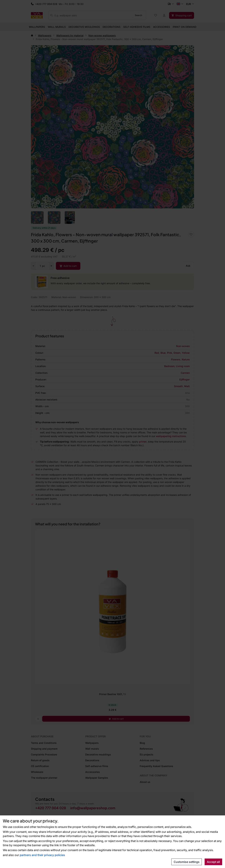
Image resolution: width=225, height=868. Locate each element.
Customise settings (187, 862)
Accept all (213, 862)
